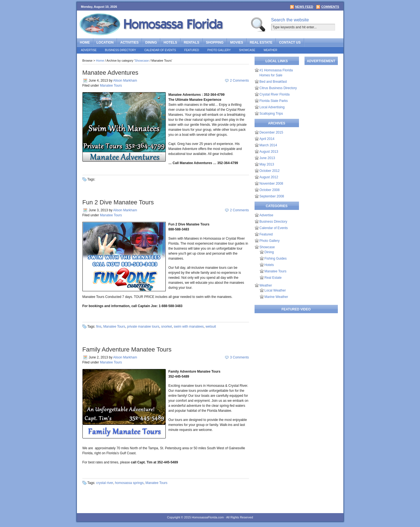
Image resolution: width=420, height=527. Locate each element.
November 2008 (271, 184)
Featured (192, 50)
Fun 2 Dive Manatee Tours (118, 202)
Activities (129, 42)
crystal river (105, 483)
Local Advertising (272, 107)
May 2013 (267, 164)
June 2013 (267, 158)
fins (99, 327)
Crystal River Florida (275, 94)
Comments (330, 7)
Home (85, 42)
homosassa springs (129, 483)
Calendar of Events (160, 50)
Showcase (247, 50)
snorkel (166, 327)
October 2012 (270, 171)
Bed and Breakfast (273, 82)
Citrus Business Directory (278, 88)
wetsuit (211, 327)
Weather (270, 50)
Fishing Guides (276, 259)
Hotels (170, 42)
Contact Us (290, 42)
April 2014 (267, 139)
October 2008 (270, 190)
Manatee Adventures (110, 73)
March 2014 (268, 145)
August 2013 (269, 152)
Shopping (215, 42)
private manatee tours (143, 327)
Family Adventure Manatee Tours (127, 349)
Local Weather (275, 290)
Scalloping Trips (271, 114)
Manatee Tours (111, 86)
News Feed (304, 7)
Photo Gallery (219, 50)
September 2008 (272, 196)
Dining (151, 42)
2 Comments (239, 81)
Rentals (192, 42)
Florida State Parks (274, 101)
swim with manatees (189, 327)
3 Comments (239, 357)
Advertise (89, 50)
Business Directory (120, 50)
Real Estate (261, 42)
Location (105, 42)
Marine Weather (276, 297)
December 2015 (271, 132)
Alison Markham (125, 81)
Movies (237, 42)
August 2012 (269, 177)
